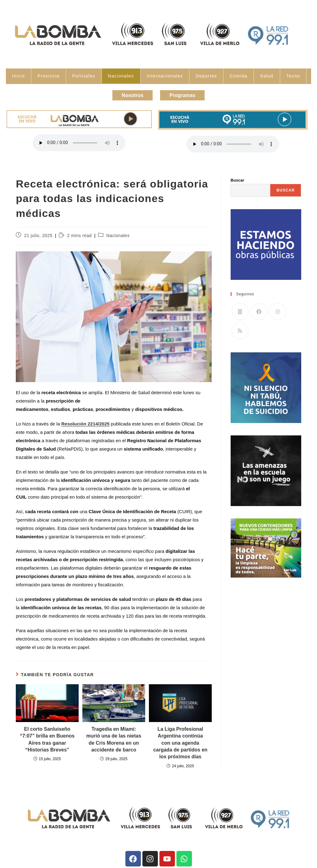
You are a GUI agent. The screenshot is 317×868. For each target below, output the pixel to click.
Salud (267, 76)
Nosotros (130, 94)
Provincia (48, 76)
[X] (240, 310)
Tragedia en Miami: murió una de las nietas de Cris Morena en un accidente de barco (114, 738)
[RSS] (240, 329)
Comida (239, 76)
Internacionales (165, 76)
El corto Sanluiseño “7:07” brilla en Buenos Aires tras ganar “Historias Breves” (47, 738)
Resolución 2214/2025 (85, 422)
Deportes (206, 76)
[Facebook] (259, 310)
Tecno (293, 76)
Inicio (19, 76)
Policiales (84, 76)
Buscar (237, 178)
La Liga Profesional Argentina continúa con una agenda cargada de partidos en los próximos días (180, 741)
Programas (185, 94)
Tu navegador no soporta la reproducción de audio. (79, 141)
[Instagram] (278, 310)
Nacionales (121, 76)
